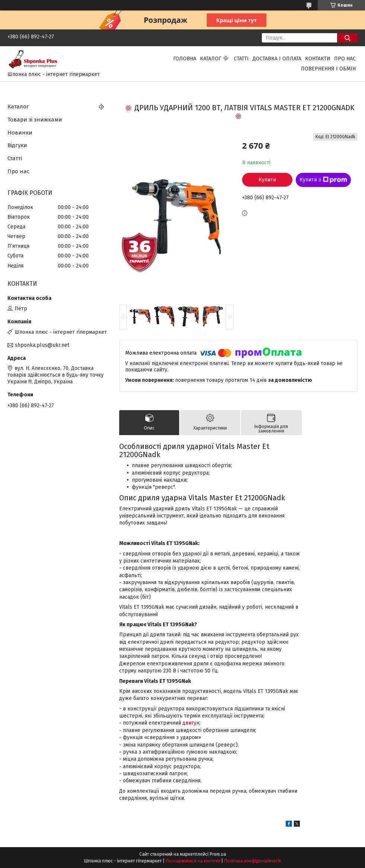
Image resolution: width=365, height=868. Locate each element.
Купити (267, 180)
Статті (241, 59)
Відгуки (17, 145)
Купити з (323, 180)
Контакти (318, 59)
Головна (185, 59)
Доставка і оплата (277, 59)
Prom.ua (218, 854)
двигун (191, 723)
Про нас (345, 59)
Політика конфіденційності (253, 861)
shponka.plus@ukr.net (42, 345)
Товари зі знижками (35, 120)
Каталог (211, 59)
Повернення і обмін (328, 69)
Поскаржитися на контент (193, 861)
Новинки (20, 133)
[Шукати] (347, 38)
